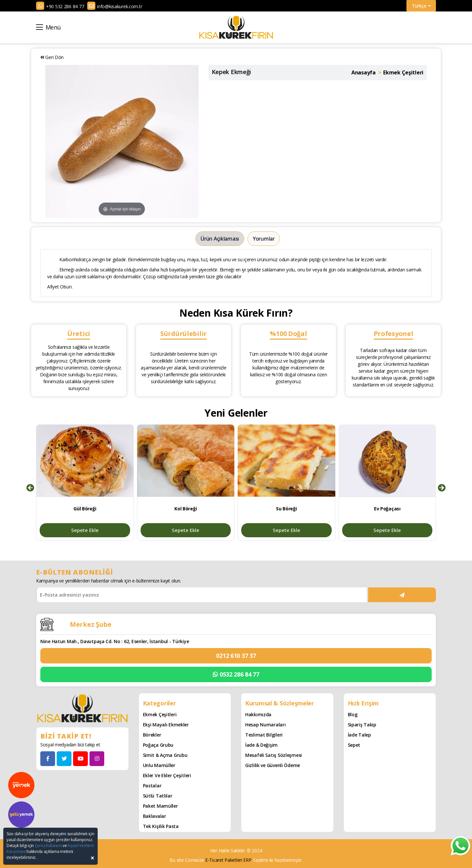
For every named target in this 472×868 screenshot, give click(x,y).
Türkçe (421, 6)
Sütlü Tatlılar (158, 796)
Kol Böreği (186, 509)
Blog (353, 714)
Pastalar (152, 786)
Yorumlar (264, 239)
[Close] (92, 858)
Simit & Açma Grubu (165, 755)
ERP (247, 860)
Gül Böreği (85, 509)
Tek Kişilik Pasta (161, 826)
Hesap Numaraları (265, 725)
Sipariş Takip (362, 725)
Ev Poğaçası (387, 509)
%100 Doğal (288, 334)
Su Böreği (286, 509)
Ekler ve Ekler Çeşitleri (167, 775)
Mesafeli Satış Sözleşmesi (274, 755)
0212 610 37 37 (236, 656)
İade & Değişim (261, 745)
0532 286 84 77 (236, 674)
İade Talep (359, 735)
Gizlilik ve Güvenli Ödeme (273, 765)
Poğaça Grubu (158, 745)
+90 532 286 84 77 (65, 6)
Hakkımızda (258, 714)
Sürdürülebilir (184, 334)
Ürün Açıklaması (220, 239)
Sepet (354, 745)
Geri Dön (52, 57)
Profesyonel (393, 334)
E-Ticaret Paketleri (224, 860)
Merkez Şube (91, 624)
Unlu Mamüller (159, 765)
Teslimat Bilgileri (264, 735)
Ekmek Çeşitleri (160, 714)
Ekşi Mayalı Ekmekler (166, 725)
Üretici (79, 334)
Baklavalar (155, 816)
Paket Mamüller (160, 806)
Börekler (152, 735)
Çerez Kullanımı (48, 846)
